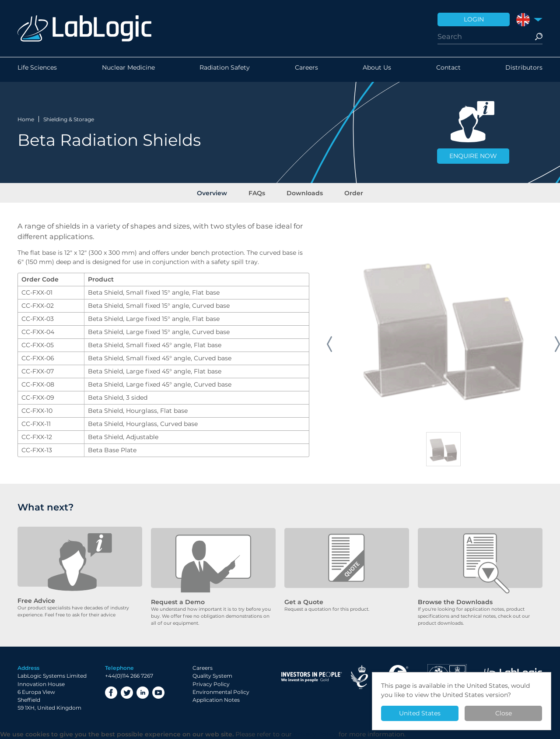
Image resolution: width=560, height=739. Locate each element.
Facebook (111, 693)
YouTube (158, 693)
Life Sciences (37, 70)
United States (420, 713)
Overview (218, 192)
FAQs (259, 192)
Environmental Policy (221, 692)
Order (348, 192)
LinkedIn (143, 693)
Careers (306, 70)
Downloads (303, 192)
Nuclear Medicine (128, 70)
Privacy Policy (211, 684)
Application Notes (216, 700)
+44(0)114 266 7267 (129, 676)
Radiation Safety (225, 70)
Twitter (127, 693)
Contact (448, 70)
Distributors (524, 70)
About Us (377, 70)
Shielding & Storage (69, 118)
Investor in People (311, 677)
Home (26, 118)
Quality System (212, 676)
